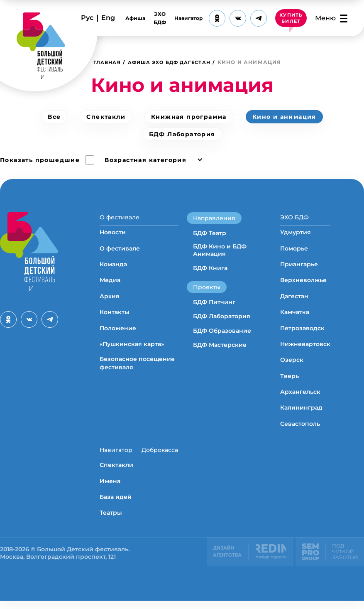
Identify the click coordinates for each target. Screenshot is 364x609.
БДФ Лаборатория (182, 134)
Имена (110, 489)
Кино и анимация (284, 117)
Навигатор (186, 18)
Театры (111, 521)
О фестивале (120, 217)
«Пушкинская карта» (132, 348)
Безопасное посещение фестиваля (137, 368)
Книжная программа (189, 117)
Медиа (110, 285)
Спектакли (106, 117)
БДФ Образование (222, 331)
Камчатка (295, 316)
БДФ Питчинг (214, 302)
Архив (110, 300)
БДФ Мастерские (220, 345)
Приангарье (299, 268)
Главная (108, 62)
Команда (113, 268)
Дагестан (294, 300)
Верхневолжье (303, 285)
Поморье (294, 253)
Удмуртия (296, 236)
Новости (113, 236)
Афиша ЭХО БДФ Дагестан (176, 62)
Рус (87, 18)
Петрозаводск (302, 332)
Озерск (292, 364)
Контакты (115, 316)
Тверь (289, 380)
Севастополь (300, 428)
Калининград (301, 412)
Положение (118, 332)
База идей (116, 505)
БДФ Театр (210, 233)
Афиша (133, 18)
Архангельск (300, 396)
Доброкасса (160, 454)
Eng (108, 18)
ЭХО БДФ (157, 18)
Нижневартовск (305, 348)
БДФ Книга (210, 268)
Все (54, 117)
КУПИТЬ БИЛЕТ (290, 18)
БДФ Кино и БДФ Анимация (220, 250)
